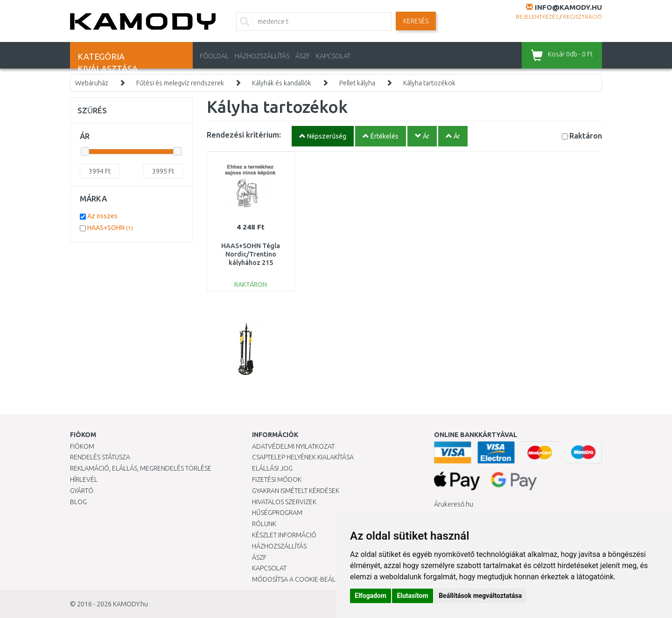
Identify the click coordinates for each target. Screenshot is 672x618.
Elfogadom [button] (371, 596)
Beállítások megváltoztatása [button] (480, 596)
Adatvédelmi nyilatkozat (293, 446)
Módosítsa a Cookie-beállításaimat (310, 579)
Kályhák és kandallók (282, 83)
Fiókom (82, 446)
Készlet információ (284, 535)
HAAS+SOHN (110, 228)
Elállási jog (272, 468)
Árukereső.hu (454, 504)
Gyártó (82, 491)
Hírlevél (84, 479)
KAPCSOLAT (333, 56)
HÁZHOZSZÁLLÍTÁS (262, 56)
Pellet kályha (357, 83)
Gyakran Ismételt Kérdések (296, 491)
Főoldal (214, 56)
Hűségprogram (277, 513)
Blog (78, 502)
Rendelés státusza (100, 457)
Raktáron (586, 135)
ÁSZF (303, 56)
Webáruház (92, 83)
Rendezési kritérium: (244, 135)
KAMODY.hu (130, 604)
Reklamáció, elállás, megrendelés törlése (141, 468)
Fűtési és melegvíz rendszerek (180, 83)
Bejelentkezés (537, 17)
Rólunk (264, 524)
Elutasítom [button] (412, 596)
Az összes (102, 216)
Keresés (416, 21)
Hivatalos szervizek (284, 502)
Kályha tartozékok (429, 83)
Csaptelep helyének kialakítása (303, 457)
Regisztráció (582, 17)
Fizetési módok (277, 479)
